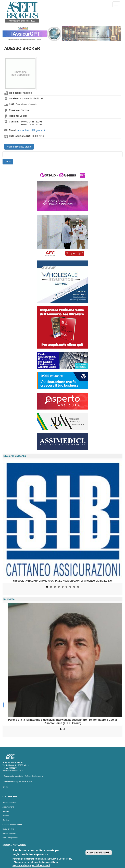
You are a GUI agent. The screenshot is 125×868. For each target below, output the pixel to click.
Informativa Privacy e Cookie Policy (17, 781)
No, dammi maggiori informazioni (31, 866)
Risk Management (10, 838)
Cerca (8, 162)
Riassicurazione (9, 833)
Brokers (6, 816)
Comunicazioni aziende (12, 824)
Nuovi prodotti (8, 829)
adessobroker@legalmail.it (32, 130)
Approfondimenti (9, 802)
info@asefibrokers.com (33, 776)
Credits (5, 787)
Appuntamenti (8, 807)
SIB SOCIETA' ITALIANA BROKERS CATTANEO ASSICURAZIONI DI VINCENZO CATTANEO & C (62, 581)
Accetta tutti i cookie (99, 853)
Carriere (6, 820)
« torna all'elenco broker (19, 147)
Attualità (6, 811)
